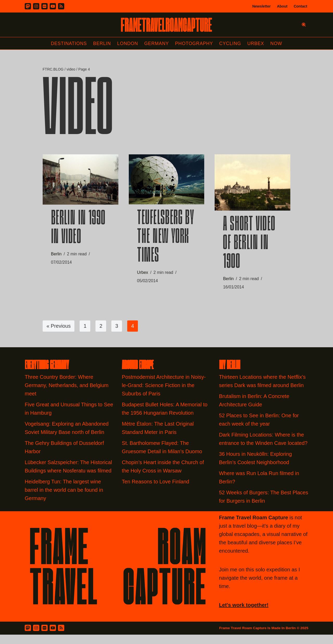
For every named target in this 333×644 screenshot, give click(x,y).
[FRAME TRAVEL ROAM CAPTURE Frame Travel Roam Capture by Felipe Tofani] (166, 25)
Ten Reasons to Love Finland (155, 484)
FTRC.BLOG (53, 70)
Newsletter (262, 6)
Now (278, 43)
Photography (195, 43)
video (71, 70)
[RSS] (61, 6)
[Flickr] (44, 6)
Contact (300, 6)
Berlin (101, 43)
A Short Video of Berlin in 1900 (249, 245)
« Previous (59, 328)
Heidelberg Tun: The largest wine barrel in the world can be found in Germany (64, 492)
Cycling (231, 43)
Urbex (257, 43)
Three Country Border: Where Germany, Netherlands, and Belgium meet (67, 388)
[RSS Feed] (61, 630)
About (282, 6)
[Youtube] (53, 6)
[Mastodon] (28, 6)
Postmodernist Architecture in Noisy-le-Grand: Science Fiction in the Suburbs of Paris (164, 388)
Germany (156, 43)
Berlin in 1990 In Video (78, 230)
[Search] (304, 25)
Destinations (67, 43)
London (127, 43)
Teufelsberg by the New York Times (166, 239)
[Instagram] (36, 6)
